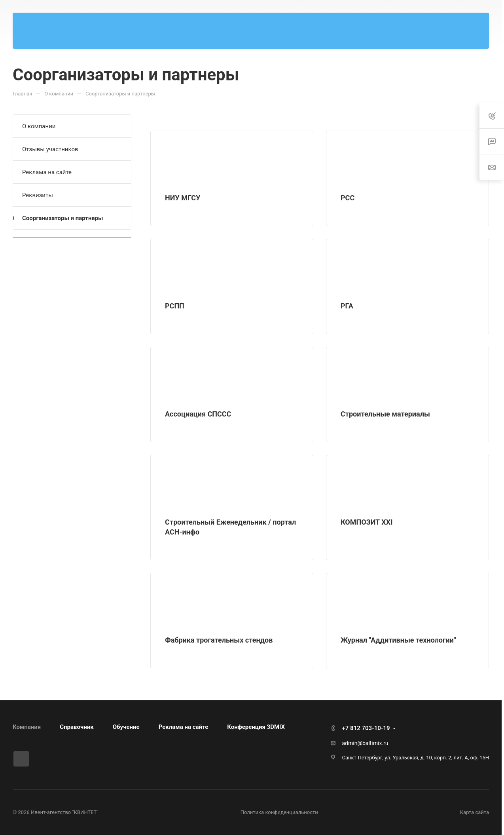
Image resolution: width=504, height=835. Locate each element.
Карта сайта (475, 812)
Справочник (77, 727)
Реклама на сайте (47, 172)
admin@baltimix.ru (365, 743)
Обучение (126, 727)
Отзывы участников (50, 149)
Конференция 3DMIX (256, 727)
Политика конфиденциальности (279, 812)
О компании (39, 126)
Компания (27, 727)
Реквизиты (38, 195)
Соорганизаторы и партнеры (63, 218)
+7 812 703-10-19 (366, 728)
